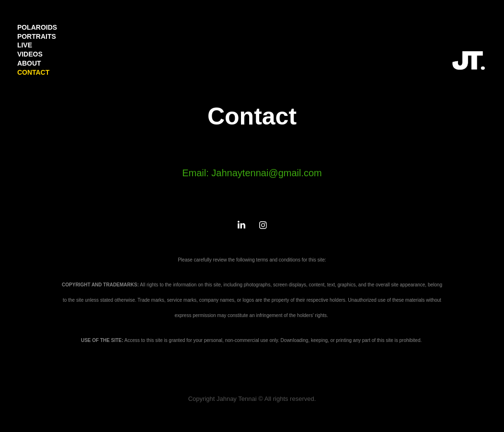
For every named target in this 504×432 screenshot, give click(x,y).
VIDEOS (30, 54)
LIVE (25, 45)
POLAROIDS (37, 27)
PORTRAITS (37, 36)
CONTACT (33, 72)
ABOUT (29, 63)
